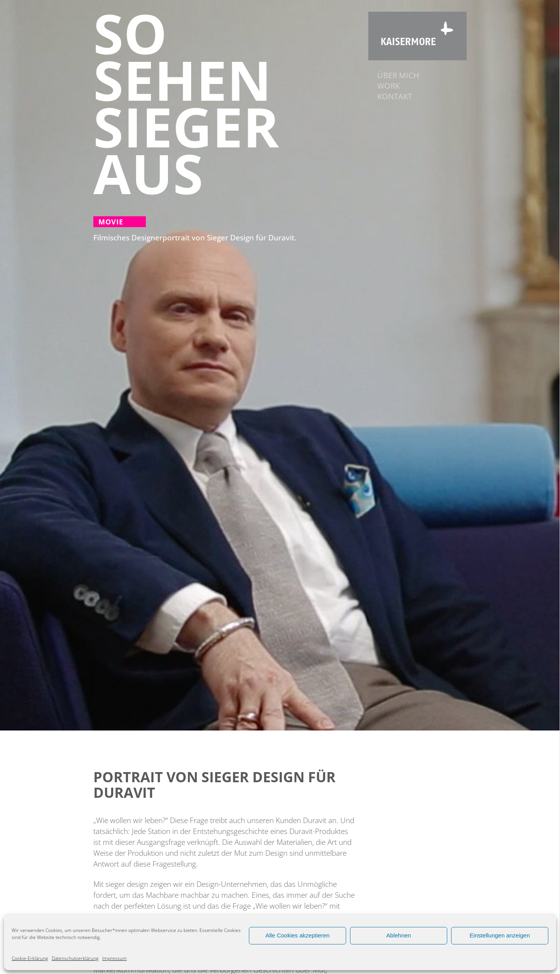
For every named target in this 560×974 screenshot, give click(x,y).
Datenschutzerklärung (75, 958)
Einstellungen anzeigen (500, 935)
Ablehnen (398, 935)
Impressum (115, 958)
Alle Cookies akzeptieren (297, 935)
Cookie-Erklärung (30, 958)
